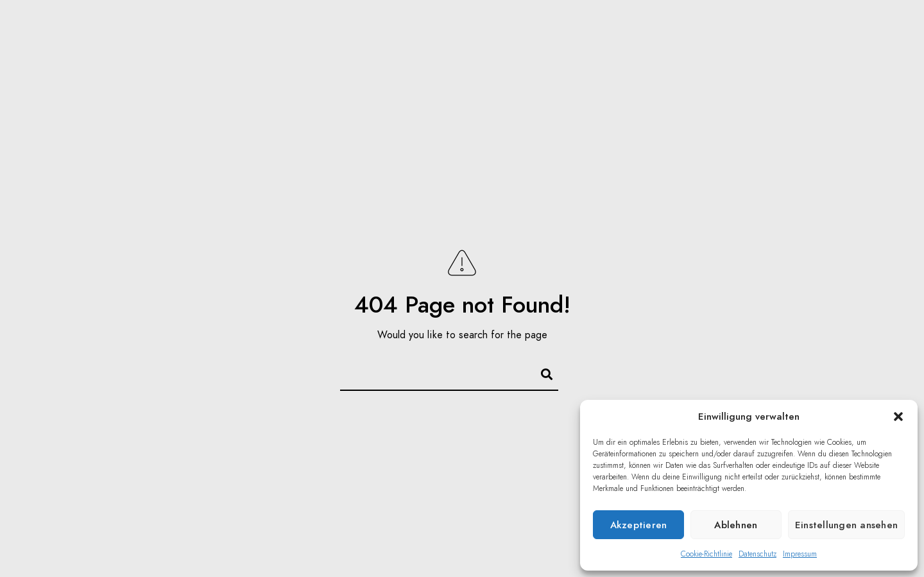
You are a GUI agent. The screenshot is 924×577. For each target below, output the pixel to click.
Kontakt (856, 32)
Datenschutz (757, 554)
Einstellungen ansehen (846, 525)
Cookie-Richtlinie (706, 554)
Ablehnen (736, 525)
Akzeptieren (639, 525)
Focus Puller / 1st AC (660, 32)
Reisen (555, 32)
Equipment (778, 32)
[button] (898, 417)
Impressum (800, 554)
